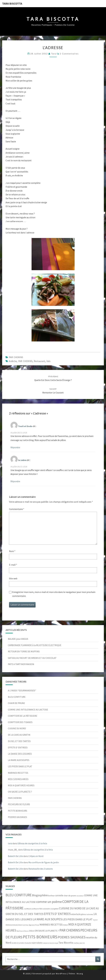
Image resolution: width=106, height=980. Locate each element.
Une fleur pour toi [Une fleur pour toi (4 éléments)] (79, 943)
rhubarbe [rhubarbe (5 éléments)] (28, 943)
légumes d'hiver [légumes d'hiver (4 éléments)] (34, 925)
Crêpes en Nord (36, 856)
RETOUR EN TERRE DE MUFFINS (24, 651)
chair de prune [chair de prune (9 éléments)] (70, 896)
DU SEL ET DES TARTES (19, 741)
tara (54, 54)
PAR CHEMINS (16, 357)
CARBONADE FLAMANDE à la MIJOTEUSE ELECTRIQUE (35, 645)
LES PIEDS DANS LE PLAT (20, 766)
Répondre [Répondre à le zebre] (15, 481)
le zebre (22, 460)
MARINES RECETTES (18, 773)
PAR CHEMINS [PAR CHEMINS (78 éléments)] (70, 930)
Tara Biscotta (12, 4)
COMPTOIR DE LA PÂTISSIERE (23, 716)
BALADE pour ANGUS (18, 639)
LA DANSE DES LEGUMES (20, 754)
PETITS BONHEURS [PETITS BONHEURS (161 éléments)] (40, 937)
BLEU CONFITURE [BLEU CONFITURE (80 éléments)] (19, 895)
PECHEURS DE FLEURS (19, 804)
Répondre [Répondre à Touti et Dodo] (15, 447)
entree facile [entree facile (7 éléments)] (76, 914)
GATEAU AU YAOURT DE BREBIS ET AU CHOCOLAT (32, 658)
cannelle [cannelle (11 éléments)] (59, 895)
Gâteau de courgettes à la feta (32, 843)
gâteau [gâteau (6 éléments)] (83, 914)
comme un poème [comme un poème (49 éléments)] (49, 902)
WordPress (61, 974)
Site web (13, 578)
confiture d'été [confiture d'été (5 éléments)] (37, 909)
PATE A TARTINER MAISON (21, 664)
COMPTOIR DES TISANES (20, 722)
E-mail (13, 565)
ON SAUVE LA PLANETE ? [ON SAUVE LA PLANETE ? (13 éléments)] (47, 931)
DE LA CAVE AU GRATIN (19, 735)
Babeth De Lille (15, 856)
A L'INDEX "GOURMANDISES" (22, 690)
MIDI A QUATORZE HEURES (21, 785)
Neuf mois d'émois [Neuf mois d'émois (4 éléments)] (23, 931)
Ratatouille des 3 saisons (41, 869)
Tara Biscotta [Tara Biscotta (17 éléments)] (66, 943)
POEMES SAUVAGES (17, 817)
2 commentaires (69, 54)
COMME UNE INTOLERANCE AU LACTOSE (28, 710)
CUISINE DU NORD (17, 728)
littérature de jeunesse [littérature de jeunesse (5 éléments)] (14, 925)
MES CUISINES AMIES (18, 779)
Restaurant (39, 361)
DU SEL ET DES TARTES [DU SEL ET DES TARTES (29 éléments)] (29, 914)
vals (48, 361)
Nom (12, 551)
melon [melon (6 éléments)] (65, 925)
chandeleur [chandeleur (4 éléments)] (80, 896)
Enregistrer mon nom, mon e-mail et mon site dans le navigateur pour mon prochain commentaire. (54, 594)
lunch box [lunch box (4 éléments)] (25, 925)
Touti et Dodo (25, 426)
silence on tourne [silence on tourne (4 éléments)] (48, 943)
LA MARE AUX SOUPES (19, 760)
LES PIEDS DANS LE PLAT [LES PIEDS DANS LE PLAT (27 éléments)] (77, 919)
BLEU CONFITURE (17, 697)
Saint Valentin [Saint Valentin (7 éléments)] (37, 943)
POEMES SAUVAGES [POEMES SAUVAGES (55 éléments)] (72, 937)
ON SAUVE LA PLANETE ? (20, 792)
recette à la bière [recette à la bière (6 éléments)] (18, 943)
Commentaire (17, 509)
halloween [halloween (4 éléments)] (90, 914)
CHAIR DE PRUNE (16, 703)
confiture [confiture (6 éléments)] (27, 909)
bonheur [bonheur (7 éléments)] (51, 896)
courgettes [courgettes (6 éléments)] (54, 909)
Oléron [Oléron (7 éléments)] (32, 931)
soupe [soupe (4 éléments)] (56, 943)
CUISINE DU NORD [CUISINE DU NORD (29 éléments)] (70, 908)
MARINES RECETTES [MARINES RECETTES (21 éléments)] (51, 925)
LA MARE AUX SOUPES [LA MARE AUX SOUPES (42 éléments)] (47, 919)
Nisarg (80, 974)
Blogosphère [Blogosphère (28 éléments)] (40, 895)
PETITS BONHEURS (17, 811)
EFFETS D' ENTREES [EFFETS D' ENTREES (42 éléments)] (57, 914)
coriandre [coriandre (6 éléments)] (46, 909)
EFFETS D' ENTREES (18, 747)
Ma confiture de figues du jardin (44, 862)
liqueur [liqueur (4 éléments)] (95, 920)
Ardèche (13, 361)
